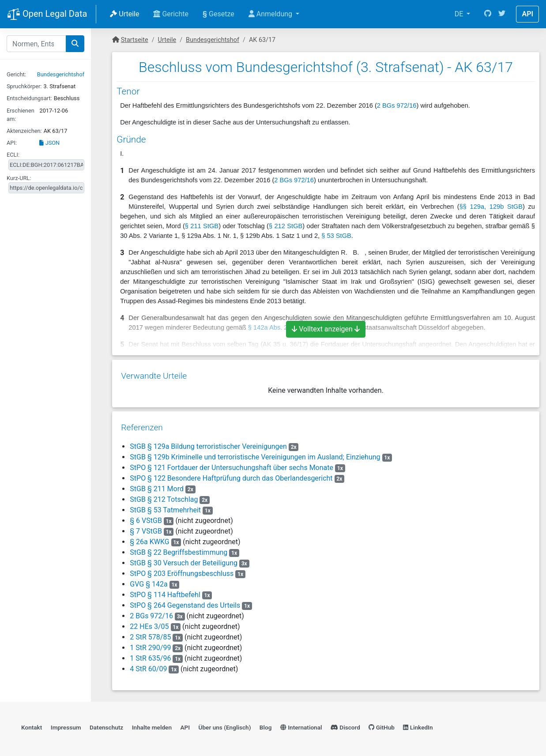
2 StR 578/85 (150, 633)
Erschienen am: (21, 115)
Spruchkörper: (24, 86)
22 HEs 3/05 (149, 622)
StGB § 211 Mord (157, 485)
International (301, 723)
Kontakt (32, 723)
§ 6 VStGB (146, 517)
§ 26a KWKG (149, 538)
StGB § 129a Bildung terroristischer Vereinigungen (208, 442)
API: (12, 143)
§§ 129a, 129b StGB (491, 207)
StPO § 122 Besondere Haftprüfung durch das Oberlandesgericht (231, 474)
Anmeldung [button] (271, 14)
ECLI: (13, 155)
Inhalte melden (152, 723)
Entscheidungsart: (29, 98)
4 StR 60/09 (148, 665)
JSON (49, 143)
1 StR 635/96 (150, 654)
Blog (266, 723)
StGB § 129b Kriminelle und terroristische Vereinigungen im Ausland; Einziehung (255, 453)
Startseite (135, 40)
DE (460, 14)
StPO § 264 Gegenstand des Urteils (185, 601)
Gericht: (16, 74)
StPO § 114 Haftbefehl (165, 591)
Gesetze (218, 14)
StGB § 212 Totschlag (164, 495)
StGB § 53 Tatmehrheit (165, 506)
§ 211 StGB (202, 226)
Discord (345, 723)
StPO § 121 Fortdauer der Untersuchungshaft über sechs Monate (232, 464)
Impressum (66, 723)
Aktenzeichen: (24, 131)
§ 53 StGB (336, 236)
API (527, 14)
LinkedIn (418, 723)
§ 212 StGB (286, 226)
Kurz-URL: (19, 178)
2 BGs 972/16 (397, 105)
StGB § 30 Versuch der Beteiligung (184, 559)
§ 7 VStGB (146, 527)
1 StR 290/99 (150, 644)
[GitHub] (488, 14)
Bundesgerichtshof (61, 74)
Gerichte (171, 14)
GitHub (382, 723)
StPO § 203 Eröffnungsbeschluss (182, 570)
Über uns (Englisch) (225, 723)
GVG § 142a (149, 580)
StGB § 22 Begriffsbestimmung (179, 548)
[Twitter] (502, 14)
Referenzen (142, 423)
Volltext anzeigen (326, 329)
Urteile (124, 14)
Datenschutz (106, 723)
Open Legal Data (47, 15)
